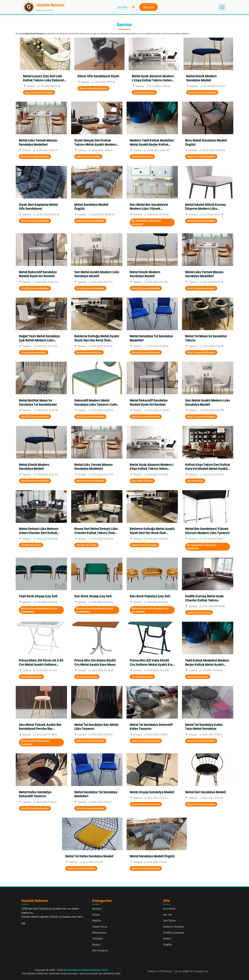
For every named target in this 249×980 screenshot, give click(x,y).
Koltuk (96, 915)
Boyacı (96, 945)
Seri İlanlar (169, 921)
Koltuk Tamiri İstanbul (142, 156)
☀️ (133, 7)
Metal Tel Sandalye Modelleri (39, 92)
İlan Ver (168, 915)
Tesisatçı (98, 938)
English (167, 945)
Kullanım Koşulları (174, 927)
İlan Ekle (123, 7)
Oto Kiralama (100, 950)
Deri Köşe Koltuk (195, 481)
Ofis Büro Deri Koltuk (31, 545)
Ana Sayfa (169, 909)
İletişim (167, 938)
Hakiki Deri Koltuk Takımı (88, 156)
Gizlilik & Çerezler (174, 933)
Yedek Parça (100, 927)
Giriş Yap (149, 7)
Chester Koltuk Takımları (199, 612)
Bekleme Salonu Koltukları (89, 352)
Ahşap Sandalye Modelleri (34, 352)
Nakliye (97, 921)
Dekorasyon (99, 933)
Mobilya (97, 909)
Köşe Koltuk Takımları (144, 92)
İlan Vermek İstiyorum (31, 677)
